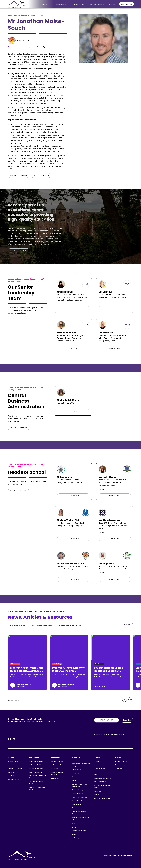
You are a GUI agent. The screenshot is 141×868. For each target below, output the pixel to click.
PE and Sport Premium (80, 801)
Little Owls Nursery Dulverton (57, 773)
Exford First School (35, 772)
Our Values (12, 776)
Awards (10, 765)
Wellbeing (75, 838)
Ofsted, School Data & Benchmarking (80, 785)
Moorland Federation (36, 761)
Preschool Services (57, 761)
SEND (74, 824)
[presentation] (109, 728)
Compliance (98, 765)
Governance (12, 772)
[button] (48, 4)
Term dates (76, 834)
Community (76, 773)
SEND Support (98, 791)
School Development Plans (79, 813)
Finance (96, 775)
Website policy (120, 765)
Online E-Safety (77, 790)
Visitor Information (14, 779)
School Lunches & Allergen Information (81, 819)
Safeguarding (77, 808)
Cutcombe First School (37, 765)
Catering (96, 761)
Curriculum (76, 777)
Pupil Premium (77, 804)
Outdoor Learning (78, 794)
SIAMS (74, 827)
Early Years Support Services (100, 770)
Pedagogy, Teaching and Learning (102, 786)
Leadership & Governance (102, 778)
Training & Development (102, 798)
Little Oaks (54, 769)
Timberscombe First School (36, 782)
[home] (17, 4)
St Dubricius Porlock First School (38, 777)
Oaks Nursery (55, 778)
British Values (77, 770)
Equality (75, 780)
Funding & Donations (15, 769)
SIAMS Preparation (100, 795)
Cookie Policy (119, 769)
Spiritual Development (80, 831)
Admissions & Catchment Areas (81, 765)
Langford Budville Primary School (38, 788)
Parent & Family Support (80, 797)
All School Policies (121, 761)
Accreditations (13, 761)
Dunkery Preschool (57, 765)
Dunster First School (36, 769)
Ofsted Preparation (100, 782)
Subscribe (127, 720)
